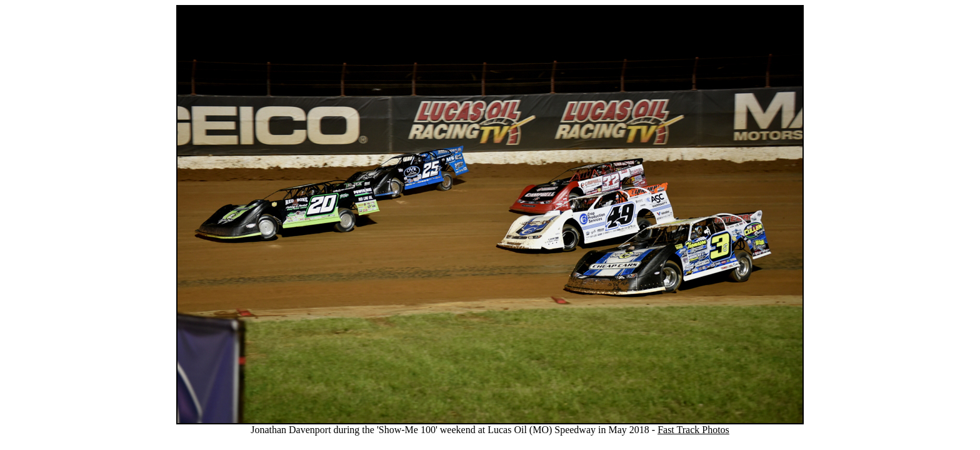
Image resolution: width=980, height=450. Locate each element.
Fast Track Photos (693, 430)
